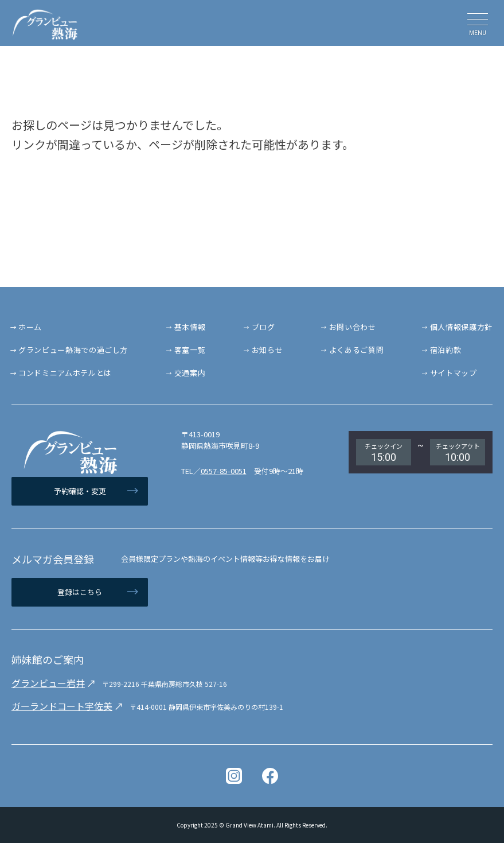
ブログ (263, 327)
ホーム (30, 327)
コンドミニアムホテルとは (65, 373)
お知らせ (267, 350)
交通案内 (190, 373)
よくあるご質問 (357, 350)
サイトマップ (454, 373)
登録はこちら (80, 592)
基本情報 (190, 327)
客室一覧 (190, 350)
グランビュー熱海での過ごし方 (73, 350)
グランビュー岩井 (48, 683)
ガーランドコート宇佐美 (62, 706)
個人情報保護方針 (461, 327)
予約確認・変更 (80, 491)
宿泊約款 (446, 350)
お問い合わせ (353, 327)
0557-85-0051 (224, 471)
